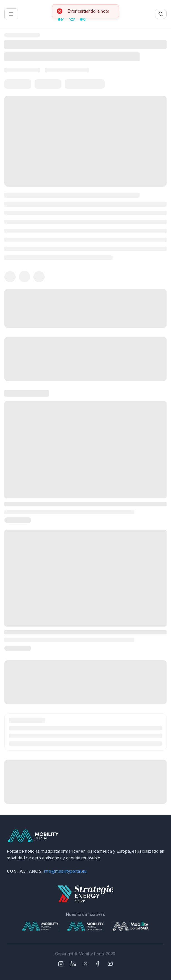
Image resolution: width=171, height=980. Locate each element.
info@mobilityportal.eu (65, 871)
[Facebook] (98, 964)
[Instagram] (61, 964)
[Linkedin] (73, 964)
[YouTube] (110, 964)
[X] (85, 964)
